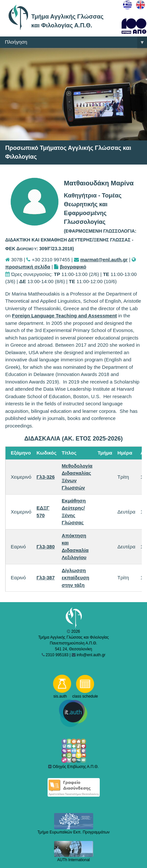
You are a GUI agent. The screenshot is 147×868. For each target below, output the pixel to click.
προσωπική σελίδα (28, 267)
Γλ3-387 (46, 578)
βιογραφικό (73, 267)
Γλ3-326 (46, 477)
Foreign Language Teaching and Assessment (65, 316)
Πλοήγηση (76, 42)
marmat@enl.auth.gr (104, 260)
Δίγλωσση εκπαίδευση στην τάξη (75, 578)
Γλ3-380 (46, 547)
